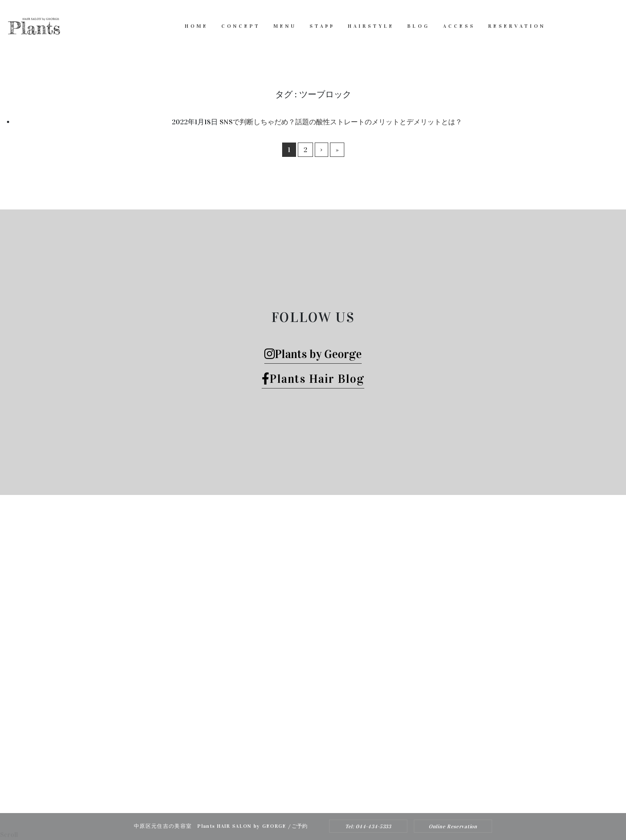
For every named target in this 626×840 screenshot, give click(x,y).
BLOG (419, 26)
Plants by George (313, 354)
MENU (285, 26)
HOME (196, 26)
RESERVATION (517, 26)
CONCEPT (241, 26)
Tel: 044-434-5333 (368, 827)
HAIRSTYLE (371, 26)
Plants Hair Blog (313, 379)
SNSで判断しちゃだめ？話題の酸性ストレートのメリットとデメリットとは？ (341, 122)
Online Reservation (453, 827)
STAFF (322, 26)
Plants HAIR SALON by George (301, 785)
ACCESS (459, 26)
